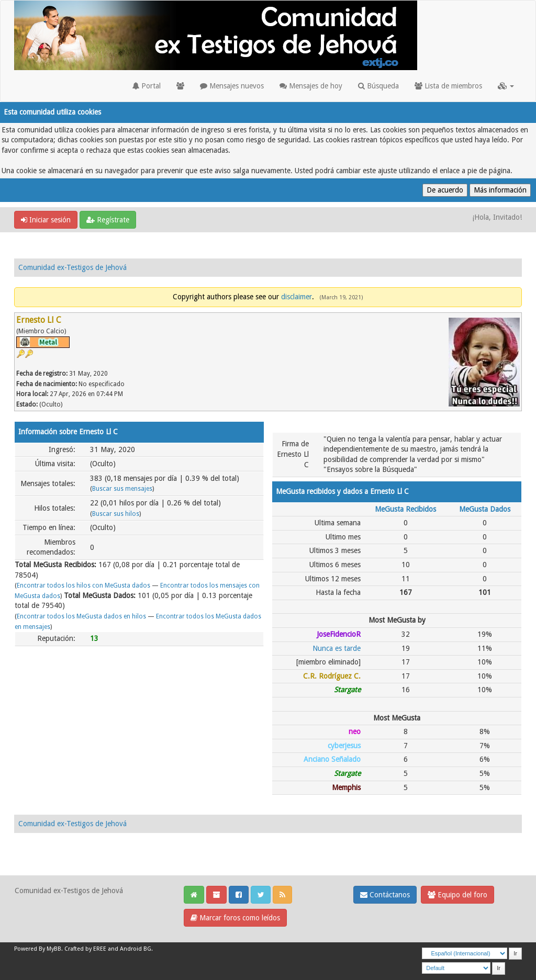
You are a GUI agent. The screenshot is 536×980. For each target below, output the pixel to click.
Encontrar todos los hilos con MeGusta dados (83, 585)
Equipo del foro (457, 895)
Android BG (136, 949)
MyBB (54, 949)
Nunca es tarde (337, 648)
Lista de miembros (448, 86)
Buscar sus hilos (116, 514)
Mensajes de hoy (311, 86)
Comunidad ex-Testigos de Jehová (72, 267)
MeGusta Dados (485, 509)
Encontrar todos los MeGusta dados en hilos (81, 616)
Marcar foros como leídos (235, 918)
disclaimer (297, 297)
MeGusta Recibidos (405, 509)
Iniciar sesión (46, 220)
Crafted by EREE (85, 949)
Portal (147, 86)
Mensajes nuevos (232, 86)
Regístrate (108, 220)
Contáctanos (385, 895)
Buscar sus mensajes (122, 489)
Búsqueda (378, 86)
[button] (506, 86)
